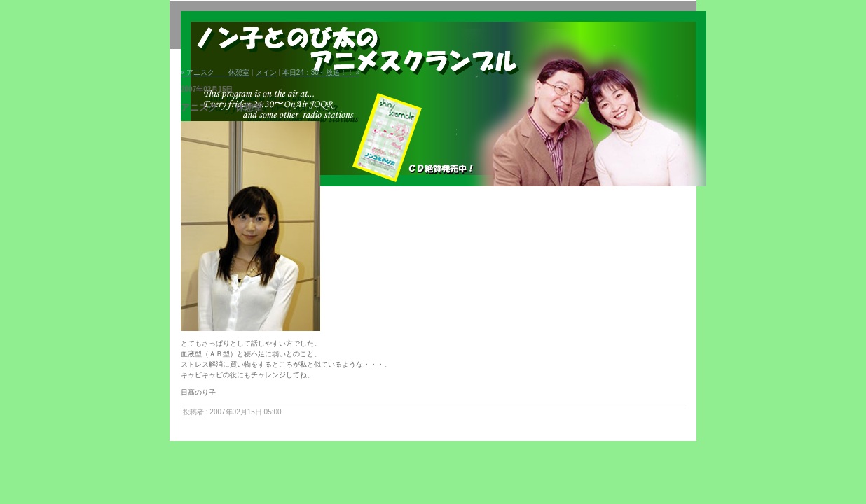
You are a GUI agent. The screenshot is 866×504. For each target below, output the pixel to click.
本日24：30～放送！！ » (321, 72)
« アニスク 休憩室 (215, 72)
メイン (266, 72)
